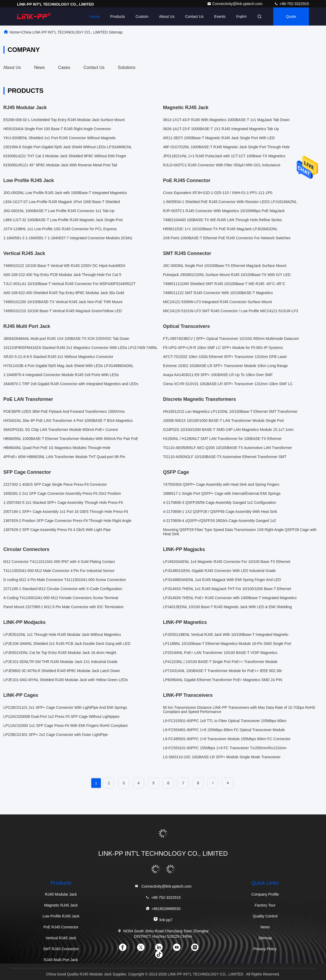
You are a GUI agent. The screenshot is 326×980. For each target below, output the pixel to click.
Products (117, 17)
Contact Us (194, 17)
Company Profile (265, 894)
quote (291, 17)
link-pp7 (163, 919)
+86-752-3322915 (292, 4)
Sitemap (265, 938)
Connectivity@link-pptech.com (235, 4)
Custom (142, 17)
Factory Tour (265, 905)
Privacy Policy (265, 949)
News (39, 67)
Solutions (127, 67)
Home (95, 17)
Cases (64, 67)
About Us (167, 17)
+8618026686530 (163, 909)
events (220, 17)
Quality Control (265, 916)
